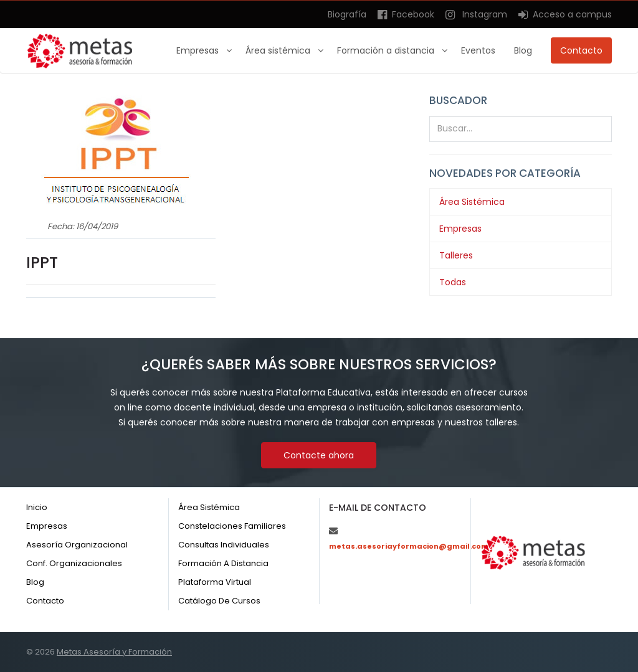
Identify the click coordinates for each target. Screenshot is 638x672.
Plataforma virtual (215, 582)
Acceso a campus (565, 14)
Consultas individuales (224, 545)
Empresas (199, 50)
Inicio (37, 507)
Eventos (478, 50)
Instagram (476, 14)
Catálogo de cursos (219, 601)
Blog (523, 50)
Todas (453, 282)
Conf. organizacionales (74, 563)
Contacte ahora (319, 455)
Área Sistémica (472, 202)
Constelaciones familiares (232, 526)
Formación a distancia (387, 50)
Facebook (406, 14)
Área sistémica (279, 50)
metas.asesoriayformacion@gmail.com (409, 546)
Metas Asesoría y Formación (114, 652)
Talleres (456, 255)
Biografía (347, 14)
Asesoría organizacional (77, 545)
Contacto (581, 50)
